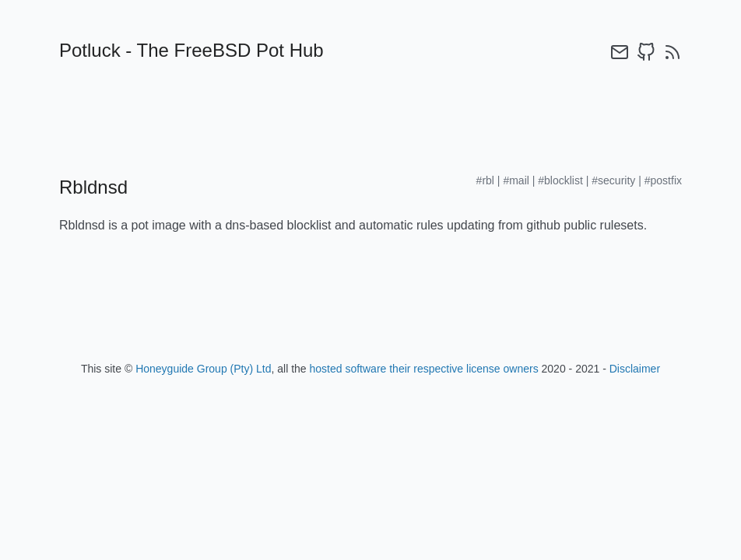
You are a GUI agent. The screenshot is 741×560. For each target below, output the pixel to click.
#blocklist (560, 180)
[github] (646, 52)
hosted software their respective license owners (424, 369)
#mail (516, 180)
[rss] (673, 52)
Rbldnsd (93, 187)
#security (613, 180)
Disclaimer (635, 369)
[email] (620, 52)
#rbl (485, 180)
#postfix (663, 180)
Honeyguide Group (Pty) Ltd (203, 369)
